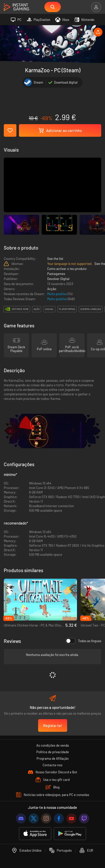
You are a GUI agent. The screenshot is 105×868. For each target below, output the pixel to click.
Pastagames (56, 274)
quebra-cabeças (91, 309)
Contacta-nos (52, 765)
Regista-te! (53, 725)
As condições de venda (53, 745)
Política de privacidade (53, 752)
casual (49, 309)
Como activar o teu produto (67, 269)
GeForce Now (20, 309)
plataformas (67, 309)
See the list (55, 259)
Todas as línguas (83, 641)
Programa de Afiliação (53, 758)
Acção (52, 289)
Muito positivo (57, 294)
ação (37, 309)
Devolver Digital (58, 279)
